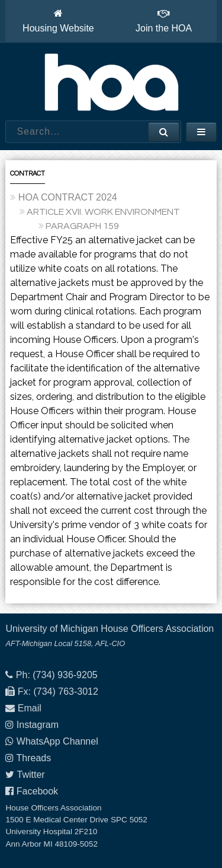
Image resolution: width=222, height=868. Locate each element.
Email (30, 708)
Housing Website (58, 21)
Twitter (31, 775)
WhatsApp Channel (57, 741)
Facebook (37, 791)
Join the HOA (164, 21)
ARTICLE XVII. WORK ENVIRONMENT (103, 212)
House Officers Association (111, 82)
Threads (34, 758)
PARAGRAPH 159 (82, 226)
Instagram (38, 725)
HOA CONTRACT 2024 (68, 197)
